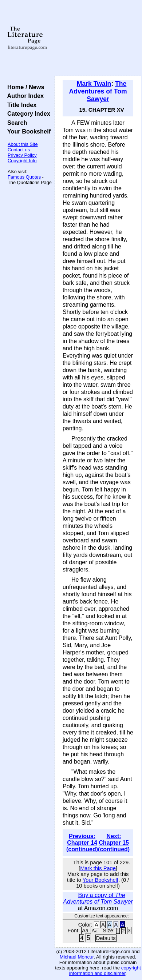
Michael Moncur (77, 957)
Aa (85, 931)
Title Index (20, 105)
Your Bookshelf (27, 131)
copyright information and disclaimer (105, 971)
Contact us (19, 150)
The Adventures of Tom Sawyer (98, 91)
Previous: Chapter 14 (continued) (82, 843)
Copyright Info (22, 161)
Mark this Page (98, 868)
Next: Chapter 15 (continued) (114, 843)
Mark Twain (94, 84)
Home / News (24, 87)
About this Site (23, 144)
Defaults (106, 938)
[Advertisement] (98, 38)
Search (15, 123)
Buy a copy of (98, 898)
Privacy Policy (22, 155)
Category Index (27, 113)
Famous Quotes (24, 177)
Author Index (24, 96)
